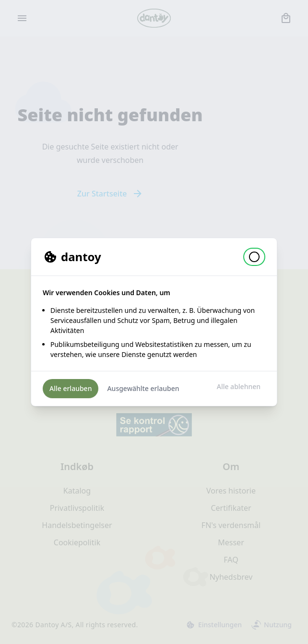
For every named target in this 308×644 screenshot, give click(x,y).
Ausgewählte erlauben (143, 388)
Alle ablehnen (239, 386)
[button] (254, 257)
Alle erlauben (71, 388)
